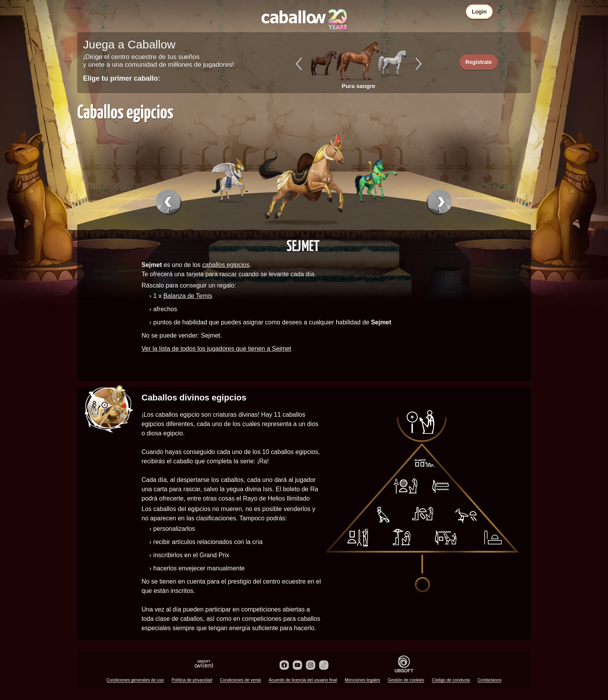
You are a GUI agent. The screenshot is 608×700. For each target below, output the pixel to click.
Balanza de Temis (188, 296)
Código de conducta (451, 680)
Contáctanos (490, 680)
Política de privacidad (192, 680)
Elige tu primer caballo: (122, 78)
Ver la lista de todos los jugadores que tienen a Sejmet (216, 349)
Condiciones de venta (240, 680)
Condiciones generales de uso (135, 680)
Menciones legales (362, 680)
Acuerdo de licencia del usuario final (303, 680)
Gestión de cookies (406, 680)
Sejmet (303, 245)
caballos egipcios (226, 265)
